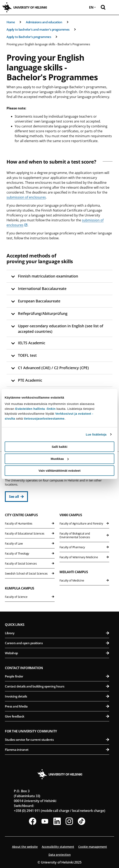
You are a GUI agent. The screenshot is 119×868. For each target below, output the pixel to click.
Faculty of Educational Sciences (30, 533)
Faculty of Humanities (30, 523)
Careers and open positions (57, 643)
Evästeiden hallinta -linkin (35, 409)
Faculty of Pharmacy (84, 547)
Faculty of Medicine (84, 580)
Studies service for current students (57, 740)
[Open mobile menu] (113, 7)
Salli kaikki (60, 447)
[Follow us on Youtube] (45, 821)
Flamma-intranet (57, 750)
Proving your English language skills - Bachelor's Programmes (48, 44)
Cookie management (93, 847)
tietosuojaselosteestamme (44, 418)
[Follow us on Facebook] (33, 821)
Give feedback (57, 716)
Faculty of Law (30, 543)
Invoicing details (57, 696)
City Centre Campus (21, 515)
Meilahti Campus (74, 572)
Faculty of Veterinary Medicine (84, 557)
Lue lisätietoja (96, 434)
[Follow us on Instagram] (69, 821)
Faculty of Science (30, 597)
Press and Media (57, 706)
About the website (25, 847)
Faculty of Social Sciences (30, 563)
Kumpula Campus (20, 588)
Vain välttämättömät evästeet (59, 471)
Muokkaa (60, 459)
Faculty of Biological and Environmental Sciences (84, 535)
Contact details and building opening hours (57, 686)
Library (57, 633)
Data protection (60, 855)
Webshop (57, 653)
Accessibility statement (58, 847)
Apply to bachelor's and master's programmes (38, 29)
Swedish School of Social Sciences (30, 573)
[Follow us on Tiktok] (82, 821)
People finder (57, 676)
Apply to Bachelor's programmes (29, 37)
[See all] (16, 497)
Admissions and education (44, 22)
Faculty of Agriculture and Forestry (84, 523)
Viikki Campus (71, 515)
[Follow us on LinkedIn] (57, 821)
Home (11, 22)
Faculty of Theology (30, 553)
